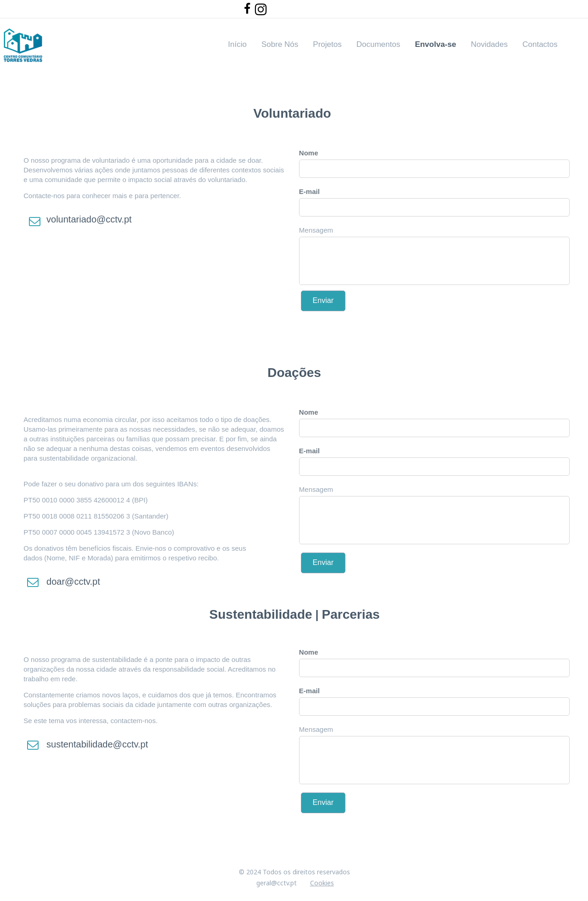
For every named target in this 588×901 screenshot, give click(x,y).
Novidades (489, 44)
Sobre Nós (280, 44)
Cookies (322, 883)
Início (237, 44)
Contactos (540, 44)
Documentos (378, 44)
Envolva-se (435, 44)
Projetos (327, 44)
